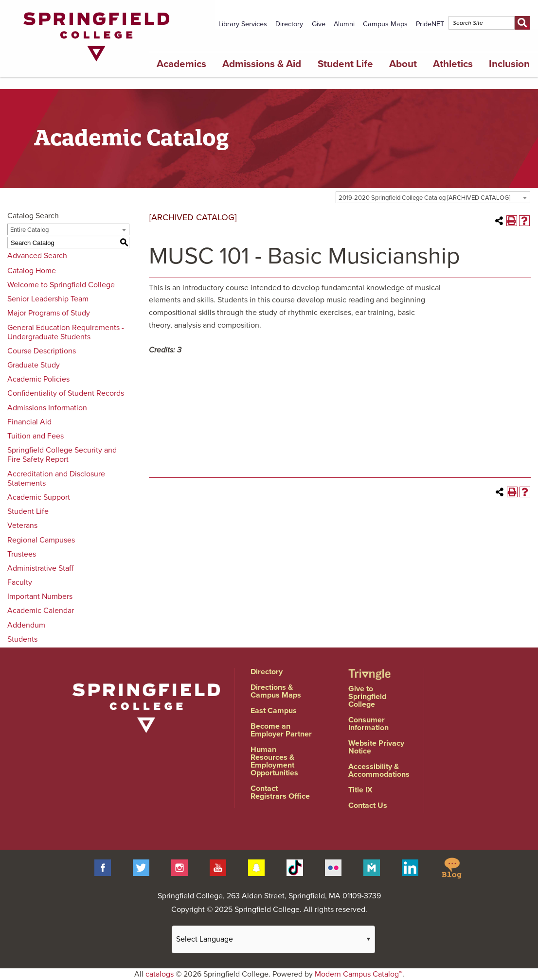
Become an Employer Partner (281, 730)
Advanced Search (37, 256)
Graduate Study (34, 365)
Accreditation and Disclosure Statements (56, 479)
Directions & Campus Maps (276, 691)
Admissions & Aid (262, 64)
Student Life (345, 64)
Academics (181, 64)
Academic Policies (38, 379)
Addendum (26, 625)
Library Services (243, 24)
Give (319, 24)
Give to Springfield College (367, 697)
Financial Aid (29, 422)
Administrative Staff (40, 568)
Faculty (20, 582)
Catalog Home (32, 271)
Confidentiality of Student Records (66, 393)
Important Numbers (40, 596)
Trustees (22, 554)
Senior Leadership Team (48, 299)
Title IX (360, 790)
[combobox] (433, 197)
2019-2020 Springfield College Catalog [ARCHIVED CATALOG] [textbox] (424, 198)
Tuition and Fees (36, 436)
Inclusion (509, 64)
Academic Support (39, 497)
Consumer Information (368, 724)
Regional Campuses (41, 540)
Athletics (453, 64)
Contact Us (368, 805)
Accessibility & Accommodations (379, 770)
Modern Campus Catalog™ (359, 974)
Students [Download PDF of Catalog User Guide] (22, 639)
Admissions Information (47, 408)
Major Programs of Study (49, 313)
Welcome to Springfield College (61, 285)
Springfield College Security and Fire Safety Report (62, 455)
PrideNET (430, 24)
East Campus (274, 711)
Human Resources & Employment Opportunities (274, 761)
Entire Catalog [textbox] (29, 230)
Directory (289, 24)
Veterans (22, 525)
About (403, 64)
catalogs (160, 974)
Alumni (344, 24)
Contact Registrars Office (280, 792)
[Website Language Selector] (273, 939)
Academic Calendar (41, 611)
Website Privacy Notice (376, 747)
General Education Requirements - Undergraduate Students (66, 332)
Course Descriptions (42, 351)
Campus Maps (385, 24)
